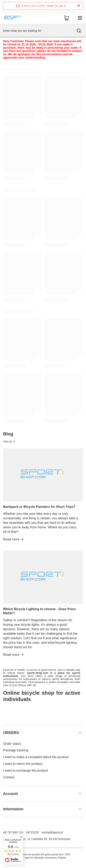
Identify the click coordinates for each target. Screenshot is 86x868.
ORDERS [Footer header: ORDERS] (11, 733)
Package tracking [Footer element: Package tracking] (16, 750)
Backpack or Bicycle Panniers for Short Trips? (39, 507)
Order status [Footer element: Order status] (12, 744)
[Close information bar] (79, 6)
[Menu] (80, 18)
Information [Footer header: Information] (13, 809)
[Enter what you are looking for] (43, 31)
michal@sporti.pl (52, 832)
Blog (8, 434)
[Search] (79, 31)
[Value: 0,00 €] (67, 18)
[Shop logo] (13, 18)
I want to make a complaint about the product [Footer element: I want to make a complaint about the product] (36, 757)
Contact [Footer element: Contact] (9, 777)
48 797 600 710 (13, 832)
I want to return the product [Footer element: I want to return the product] (23, 764)
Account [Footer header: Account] (10, 794)
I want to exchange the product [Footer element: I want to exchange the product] (26, 770)
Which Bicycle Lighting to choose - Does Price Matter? (39, 611)
